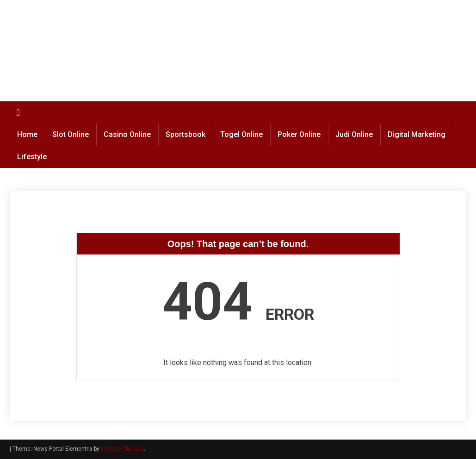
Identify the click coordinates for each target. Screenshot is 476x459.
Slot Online (71, 134)
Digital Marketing (417, 134)
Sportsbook (185, 134)
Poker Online (299, 134)
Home (27, 134)
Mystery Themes (122, 449)
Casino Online (127, 134)
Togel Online (241, 134)
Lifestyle (32, 157)
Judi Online (354, 134)
